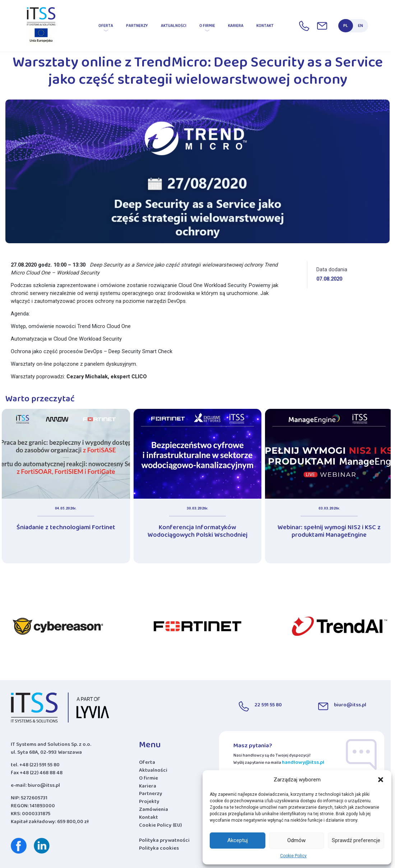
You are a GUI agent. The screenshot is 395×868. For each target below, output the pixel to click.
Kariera (236, 27)
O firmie (207, 27)
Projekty (149, 803)
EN (361, 27)
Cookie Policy (293, 856)
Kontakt (265, 27)
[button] (381, 780)
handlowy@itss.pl (303, 764)
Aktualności (174, 27)
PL (346, 27)
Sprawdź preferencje (356, 840)
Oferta (106, 27)
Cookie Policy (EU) (160, 827)
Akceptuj (238, 840)
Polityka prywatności (164, 842)
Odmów (296, 840)
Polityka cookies (159, 849)
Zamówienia (154, 811)
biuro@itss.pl (44, 787)
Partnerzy (137, 27)
